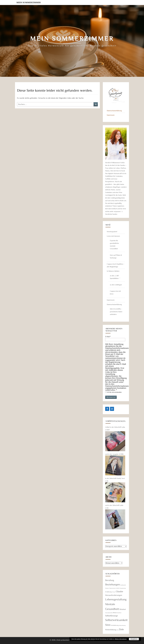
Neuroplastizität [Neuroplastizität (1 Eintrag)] (109, 613)
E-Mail (108, 337)
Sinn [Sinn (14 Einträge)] (108, 625)
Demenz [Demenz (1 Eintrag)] (107, 588)
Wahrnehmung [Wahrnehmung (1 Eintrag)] (122, 625)
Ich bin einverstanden (113, 392)
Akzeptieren (134, 639)
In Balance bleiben (113, 271)
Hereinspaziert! (112, 232)
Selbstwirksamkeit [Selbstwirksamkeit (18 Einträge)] (116, 620)
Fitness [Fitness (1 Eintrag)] (114, 592)
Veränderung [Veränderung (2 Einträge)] (115, 625)
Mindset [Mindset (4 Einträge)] (123, 609)
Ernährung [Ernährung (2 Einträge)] (108, 592)
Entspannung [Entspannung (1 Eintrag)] (123, 588)
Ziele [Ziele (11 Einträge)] (121, 629)
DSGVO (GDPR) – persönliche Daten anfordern (116, 312)
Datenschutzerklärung (114, 111)
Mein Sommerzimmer (29, 2)
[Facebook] (107, 409)
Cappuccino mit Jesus (115, 292)
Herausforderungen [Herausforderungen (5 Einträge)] (114, 595)
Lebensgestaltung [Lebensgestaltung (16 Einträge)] (116, 599)
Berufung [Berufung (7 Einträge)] (110, 580)
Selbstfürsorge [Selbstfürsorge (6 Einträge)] (112, 616)
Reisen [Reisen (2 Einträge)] (115, 613)
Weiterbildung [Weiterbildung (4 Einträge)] (111, 630)
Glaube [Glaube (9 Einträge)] (119, 591)
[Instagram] (112, 409)
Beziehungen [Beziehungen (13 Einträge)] (113, 584)
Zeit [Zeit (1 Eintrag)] (117, 630)
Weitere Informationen (121, 639)
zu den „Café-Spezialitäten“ (115, 277)
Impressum (111, 115)
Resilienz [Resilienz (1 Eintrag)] (119, 613)
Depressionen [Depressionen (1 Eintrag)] (112, 588)
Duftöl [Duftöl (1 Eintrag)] (118, 588)
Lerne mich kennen (113, 236)
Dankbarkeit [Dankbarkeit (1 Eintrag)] (123, 585)
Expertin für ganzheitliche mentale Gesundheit (114, 245)
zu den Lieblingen (116, 285)
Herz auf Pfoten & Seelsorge (116, 256)
